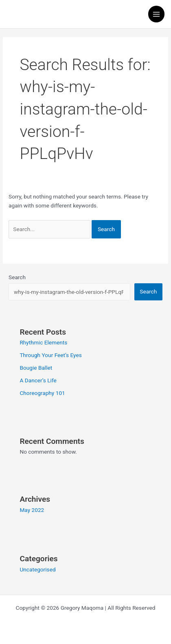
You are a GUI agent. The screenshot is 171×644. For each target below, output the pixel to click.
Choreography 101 (42, 393)
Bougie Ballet (36, 368)
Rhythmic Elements (43, 342)
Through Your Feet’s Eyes (50, 355)
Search (17, 277)
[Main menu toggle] (157, 14)
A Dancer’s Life (38, 380)
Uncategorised (37, 569)
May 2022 (32, 510)
